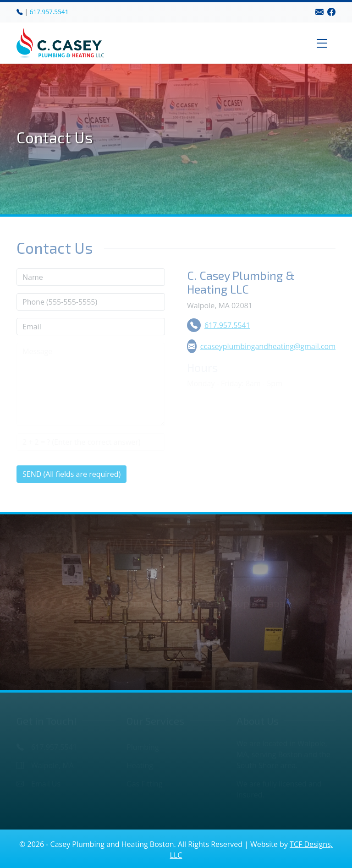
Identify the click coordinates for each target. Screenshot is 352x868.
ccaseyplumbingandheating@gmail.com (261, 346)
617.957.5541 (49, 12)
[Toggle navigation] (322, 43)
